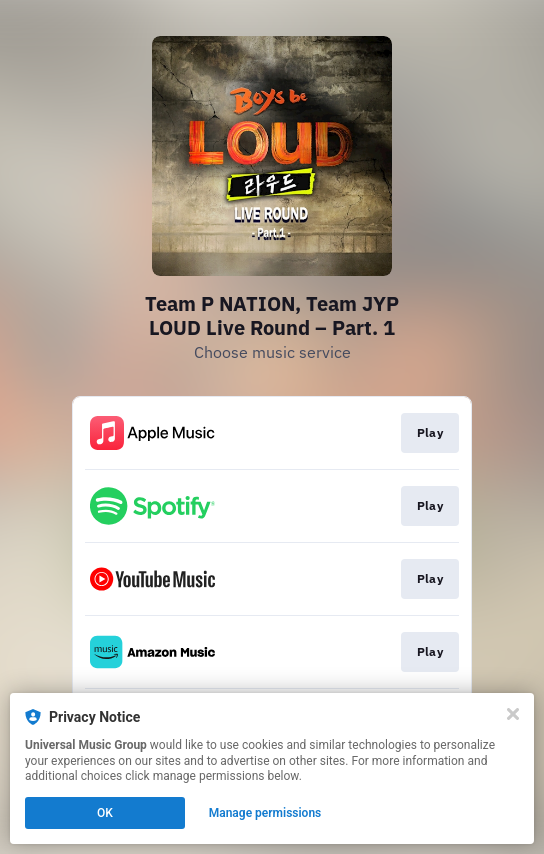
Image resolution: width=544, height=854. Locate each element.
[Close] (513, 714)
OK (105, 813)
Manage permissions (265, 813)
